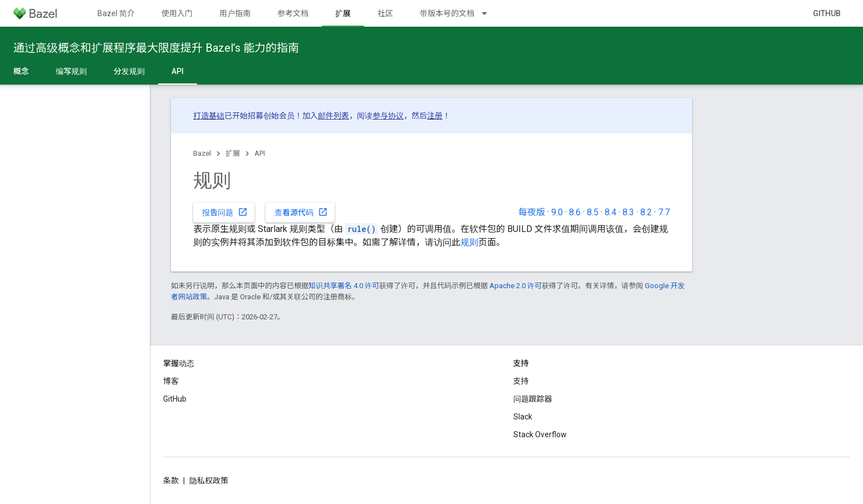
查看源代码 (301, 212)
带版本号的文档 (447, 13)
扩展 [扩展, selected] (343, 13)
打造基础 (209, 116)
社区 (385, 13)
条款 (171, 481)
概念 (21, 71)
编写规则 (71, 71)
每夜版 (532, 212)
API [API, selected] (178, 71)
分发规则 (129, 71)
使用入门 (177, 13)
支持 (521, 381)
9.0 (557, 212)
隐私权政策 (209, 481)
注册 (435, 116)
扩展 (233, 153)
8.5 (593, 212)
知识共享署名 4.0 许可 (344, 286)
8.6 (575, 212)
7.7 (664, 212)
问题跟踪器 (533, 399)
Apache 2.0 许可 (516, 286)
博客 (171, 381)
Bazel (202, 153)
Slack (523, 417)
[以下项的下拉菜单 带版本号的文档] (489, 13)
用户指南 (235, 13)
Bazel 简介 (116, 13)
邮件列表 (334, 116)
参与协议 (388, 116)
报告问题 (225, 212)
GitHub (827, 13)
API (260, 153)
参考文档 (293, 13)
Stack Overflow (540, 434)
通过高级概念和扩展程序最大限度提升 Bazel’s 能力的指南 (156, 48)
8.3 (628, 212)
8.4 (611, 212)
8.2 (646, 212)
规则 (469, 242)
